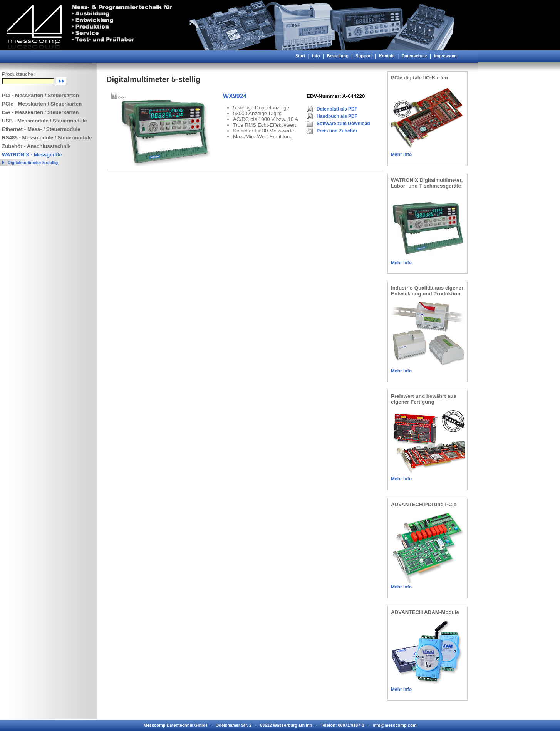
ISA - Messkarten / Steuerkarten (40, 112)
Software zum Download (343, 124)
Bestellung (338, 56)
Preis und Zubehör (337, 131)
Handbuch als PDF (337, 116)
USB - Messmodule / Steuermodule (44, 121)
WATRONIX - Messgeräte (32, 155)
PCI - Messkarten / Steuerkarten (40, 95)
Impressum (445, 56)
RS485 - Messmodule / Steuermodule (47, 138)
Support (364, 56)
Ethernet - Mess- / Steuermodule (41, 129)
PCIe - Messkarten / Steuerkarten (42, 104)
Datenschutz (414, 56)
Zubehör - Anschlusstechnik (36, 146)
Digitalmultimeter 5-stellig (33, 163)
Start (300, 56)
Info (316, 56)
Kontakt (387, 56)
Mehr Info (401, 154)
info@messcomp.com (394, 725)
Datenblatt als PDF (337, 109)
